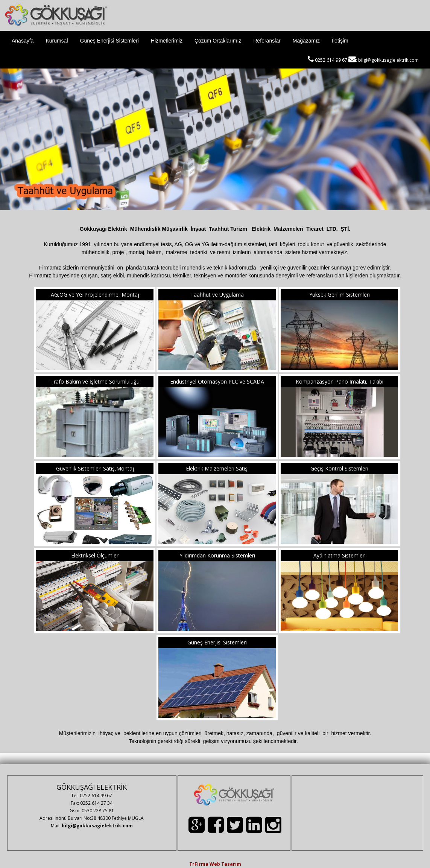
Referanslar (267, 41)
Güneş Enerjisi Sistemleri (109, 41)
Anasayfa (23, 41)
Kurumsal (57, 41)
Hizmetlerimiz (167, 41)
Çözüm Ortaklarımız (218, 41)
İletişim (340, 41)
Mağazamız (306, 41)
